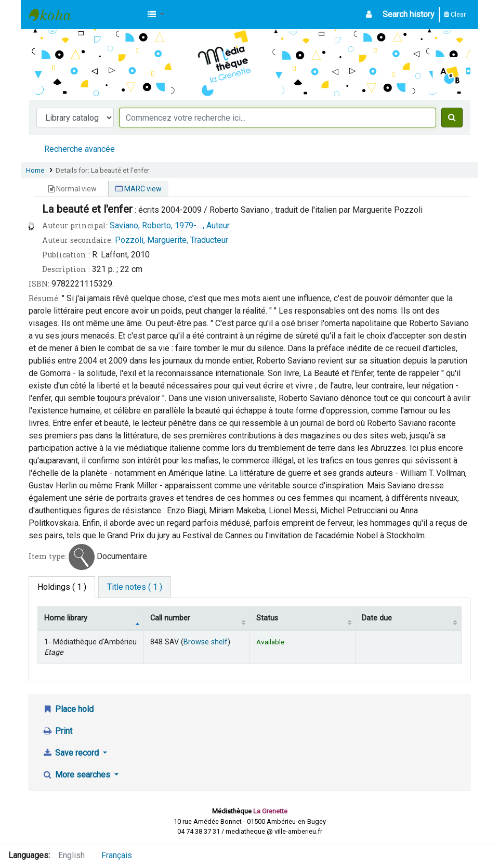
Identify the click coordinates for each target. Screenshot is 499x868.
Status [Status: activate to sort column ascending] (267, 618)
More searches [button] (77, 775)
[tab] (135, 587)
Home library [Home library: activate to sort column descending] (66, 618)
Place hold (68, 709)
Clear (455, 14)
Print (57, 731)
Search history (409, 14)
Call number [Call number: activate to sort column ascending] (170, 618)
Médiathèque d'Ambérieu (55, 15)
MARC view (139, 189)
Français (117, 855)
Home (35, 170)
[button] (156, 15)
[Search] (452, 118)
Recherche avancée (80, 149)
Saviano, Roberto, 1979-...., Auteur (170, 225)
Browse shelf (206, 642)
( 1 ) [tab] (62, 587)
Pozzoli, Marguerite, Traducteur (172, 240)
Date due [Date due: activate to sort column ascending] (377, 618)
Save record (71, 753)
